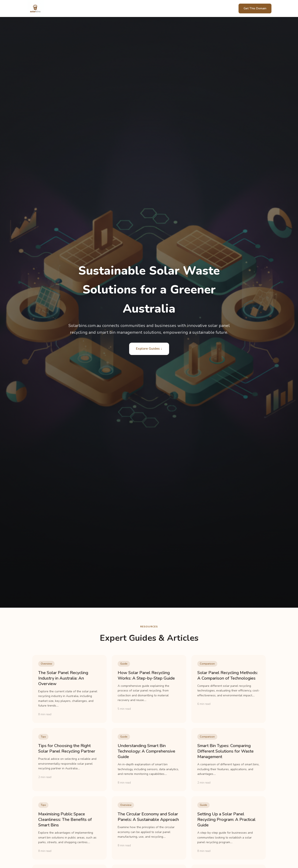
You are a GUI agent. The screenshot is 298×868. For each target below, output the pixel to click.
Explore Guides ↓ (149, 349)
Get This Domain (255, 8)
